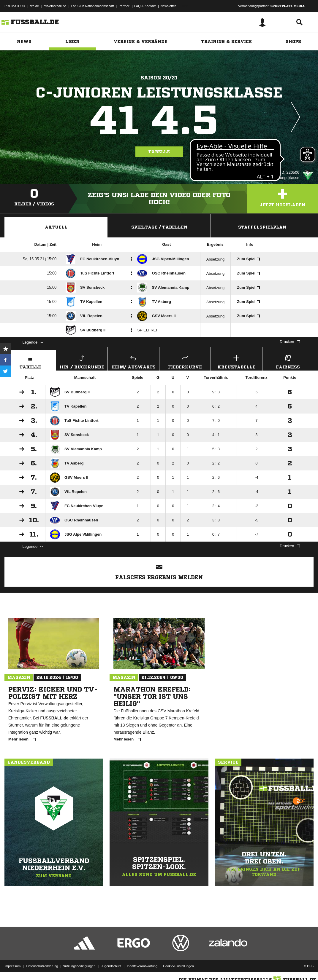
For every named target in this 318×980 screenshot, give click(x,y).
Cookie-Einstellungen (178, 966)
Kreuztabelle (236, 361)
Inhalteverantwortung (142, 966)
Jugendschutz (111, 966)
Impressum (12, 966)
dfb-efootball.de (55, 6)
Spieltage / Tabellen (159, 227)
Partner (124, 6)
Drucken (290, 342)
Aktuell (56, 227)
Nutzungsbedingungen (79, 966)
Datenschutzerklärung (42, 966)
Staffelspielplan (262, 227)
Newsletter (168, 6)
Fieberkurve (185, 361)
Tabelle (159, 152)
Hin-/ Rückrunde (82, 361)
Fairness (288, 361)
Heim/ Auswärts (133, 361)
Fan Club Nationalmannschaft (92, 6)
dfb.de (34, 6)
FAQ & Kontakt (145, 6)
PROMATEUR (15, 6)
